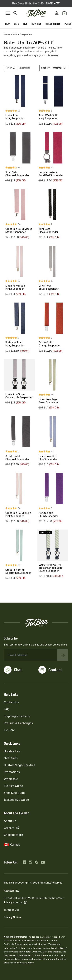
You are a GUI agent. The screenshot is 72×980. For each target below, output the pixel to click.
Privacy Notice (12, 917)
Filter (10, 68)
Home (7, 34)
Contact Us (11, 702)
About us (10, 821)
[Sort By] (54, 68)
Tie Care (9, 730)
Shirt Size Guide (15, 793)
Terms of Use (12, 910)
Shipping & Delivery (17, 716)
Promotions (12, 772)
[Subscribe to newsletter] (63, 655)
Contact (55, 670)
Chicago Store (13, 835)
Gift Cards (11, 758)
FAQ (7, 709)
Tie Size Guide (13, 786)
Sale (15, 34)
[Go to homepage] (36, 13)
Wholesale (11, 779)
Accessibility (12, 891)
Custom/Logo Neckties (19, 765)
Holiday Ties (12, 751)
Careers (11, 828)
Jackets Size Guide (16, 800)
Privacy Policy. (27, 963)
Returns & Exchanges (18, 723)
